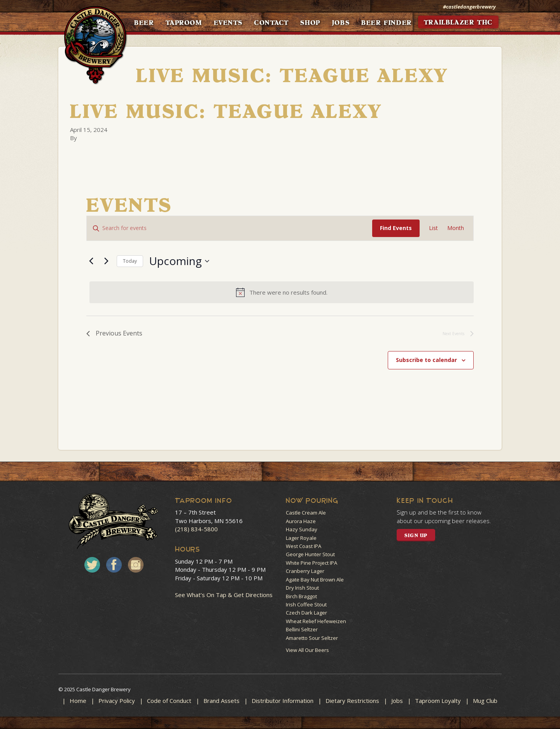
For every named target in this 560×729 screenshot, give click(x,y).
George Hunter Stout (310, 554)
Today (130, 261)
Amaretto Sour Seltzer (312, 638)
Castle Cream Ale (306, 513)
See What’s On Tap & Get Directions (224, 595)
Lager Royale (301, 538)
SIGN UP (416, 536)
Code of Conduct (169, 701)
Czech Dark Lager (306, 613)
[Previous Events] (91, 261)
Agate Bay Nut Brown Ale (315, 580)
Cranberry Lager (305, 571)
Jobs (397, 701)
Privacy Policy (117, 701)
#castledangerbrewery (469, 7)
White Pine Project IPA (311, 563)
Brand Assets (221, 701)
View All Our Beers (307, 650)
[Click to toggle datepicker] (179, 261)
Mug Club (485, 701)
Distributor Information (283, 701)
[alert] (282, 292)
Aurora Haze (301, 521)
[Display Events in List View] (433, 228)
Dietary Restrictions (352, 701)
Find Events (396, 228)
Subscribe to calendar (426, 360)
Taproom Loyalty (438, 701)
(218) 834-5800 (196, 529)
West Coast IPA (304, 546)
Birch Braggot (301, 596)
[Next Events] (106, 261)
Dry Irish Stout (302, 588)
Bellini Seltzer (302, 629)
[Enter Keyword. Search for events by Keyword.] (229, 228)
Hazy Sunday (302, 529)
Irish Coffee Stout (306, 604)
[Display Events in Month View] (456, 228)
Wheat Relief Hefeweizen (316, 621)
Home (78, 701)
